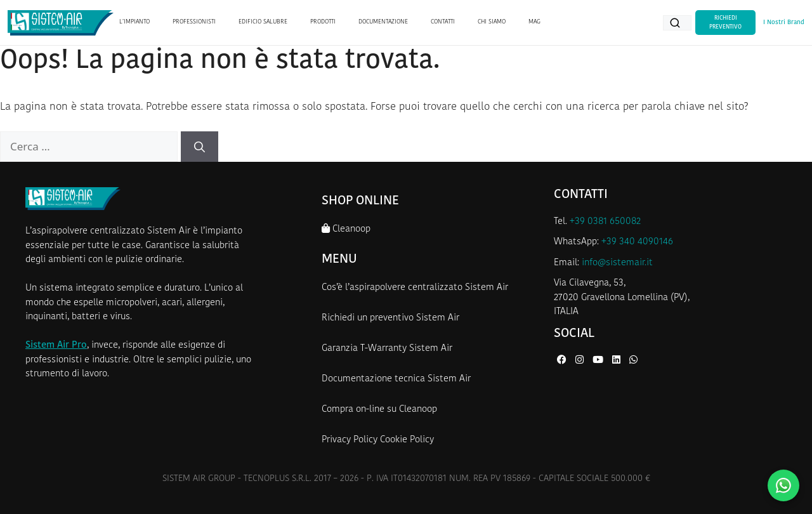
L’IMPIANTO (134, 22)
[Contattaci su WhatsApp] (783, 485)
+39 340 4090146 (637, 242)
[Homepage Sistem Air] (61, 23)
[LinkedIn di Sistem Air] (618, 361)
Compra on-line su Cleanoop (379, 410)
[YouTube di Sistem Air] (599, 361)
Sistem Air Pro (56, 346)
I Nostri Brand (784, 23)
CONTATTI (443, 22)
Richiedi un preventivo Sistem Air (390, 318)
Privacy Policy (350, 440)
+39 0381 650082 (605, 222)
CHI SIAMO (492, 22)
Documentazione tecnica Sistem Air (396, 379)
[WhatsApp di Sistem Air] (633, 361)
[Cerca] (200, 147)
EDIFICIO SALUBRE (263, 22)
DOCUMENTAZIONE (383, 22)
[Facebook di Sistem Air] (563, 361)
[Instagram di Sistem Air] (581, 361)
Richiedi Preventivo (725, 23)
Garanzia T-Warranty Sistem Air (387, 349)
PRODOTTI (323, 22)
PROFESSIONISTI (194, 22)
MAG (534, 22)
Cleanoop (346, 229)
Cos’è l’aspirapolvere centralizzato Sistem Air (415, 288)
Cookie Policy (407, 440)
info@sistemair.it (617, 263)
